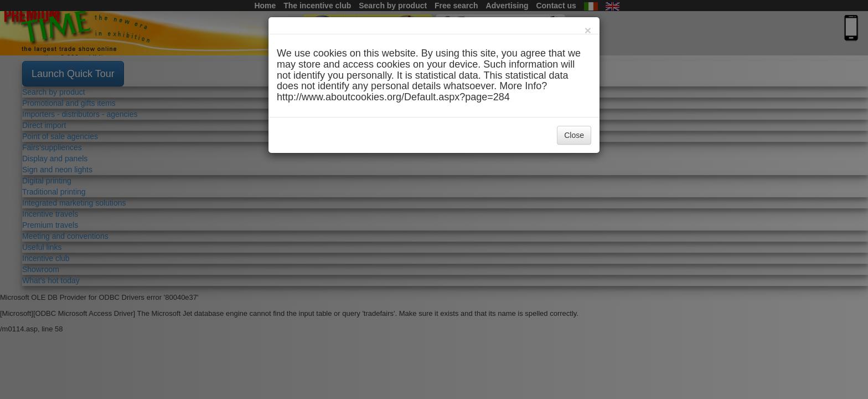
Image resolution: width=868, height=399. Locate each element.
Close (574, 135)
